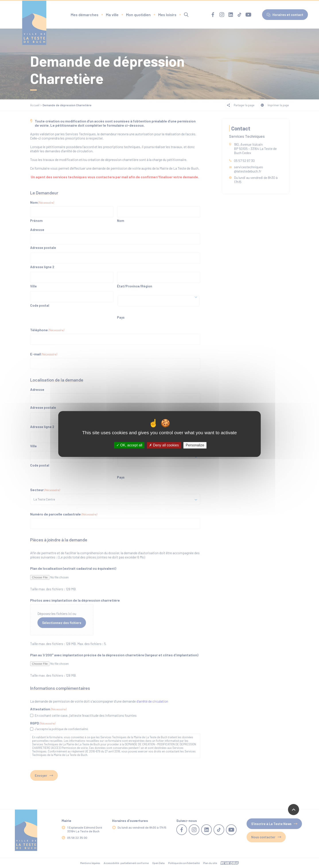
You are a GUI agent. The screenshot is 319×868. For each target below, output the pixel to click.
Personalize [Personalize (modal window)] (195, 445)
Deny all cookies (164, 445)
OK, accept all (129, 445)
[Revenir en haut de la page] (294, 810)
